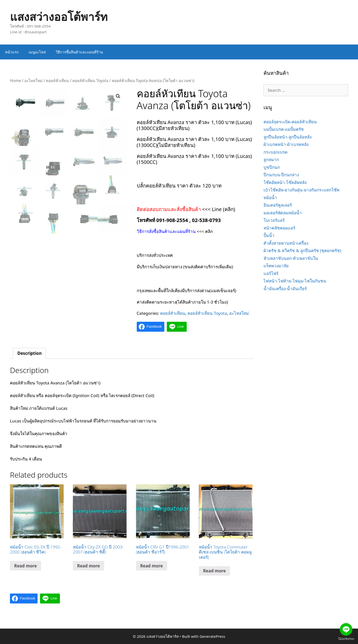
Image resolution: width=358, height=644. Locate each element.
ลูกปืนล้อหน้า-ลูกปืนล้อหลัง (288, 137)
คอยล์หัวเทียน (57, 81)
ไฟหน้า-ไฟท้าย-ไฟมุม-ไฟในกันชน (295, 281)
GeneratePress (212, 636)
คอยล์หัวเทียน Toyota (90, 81)
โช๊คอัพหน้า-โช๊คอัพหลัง (285, 182)
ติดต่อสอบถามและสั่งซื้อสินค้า (169, 209)
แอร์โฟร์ (271, 273)
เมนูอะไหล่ (37, 52)
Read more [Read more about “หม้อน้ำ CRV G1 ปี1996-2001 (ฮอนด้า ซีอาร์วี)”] (152, 566)
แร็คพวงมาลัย (276, 266)
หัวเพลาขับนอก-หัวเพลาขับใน (291, 258)
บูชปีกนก (272, 167)
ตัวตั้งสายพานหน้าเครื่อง (286, 243)
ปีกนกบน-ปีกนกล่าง (281, 175)
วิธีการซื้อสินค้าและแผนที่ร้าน (79, 52)
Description (29, 353)
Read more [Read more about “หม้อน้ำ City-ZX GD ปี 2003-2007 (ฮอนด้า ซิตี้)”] (88, 566)
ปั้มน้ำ (269, 235)
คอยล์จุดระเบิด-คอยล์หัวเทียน (290, 122)
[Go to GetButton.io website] (346, 639)
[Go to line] (346, 629)
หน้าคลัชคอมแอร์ (279, 228)
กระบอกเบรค (275, 152)
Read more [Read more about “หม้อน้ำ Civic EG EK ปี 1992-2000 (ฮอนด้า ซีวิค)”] (25, 566)
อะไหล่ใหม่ (33, 81)
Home (15, 81)
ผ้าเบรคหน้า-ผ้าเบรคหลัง (286, 144)
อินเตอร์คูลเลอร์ (278, 205)
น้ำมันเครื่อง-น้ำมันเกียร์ (285, 289)
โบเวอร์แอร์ (274, 220)
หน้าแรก (12, 52)
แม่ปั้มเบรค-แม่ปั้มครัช (284, 129)
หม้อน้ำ (270, 198)
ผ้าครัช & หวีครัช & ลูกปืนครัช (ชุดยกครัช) (302, 251)
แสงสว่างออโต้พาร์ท (59, 17)
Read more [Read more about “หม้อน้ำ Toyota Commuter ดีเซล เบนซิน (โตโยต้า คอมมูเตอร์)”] (214, 571)
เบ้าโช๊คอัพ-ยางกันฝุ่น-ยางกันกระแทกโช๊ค (301, 190)
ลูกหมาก (271, 160)
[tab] (29, 353)
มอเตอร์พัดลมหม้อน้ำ (283, 213)
